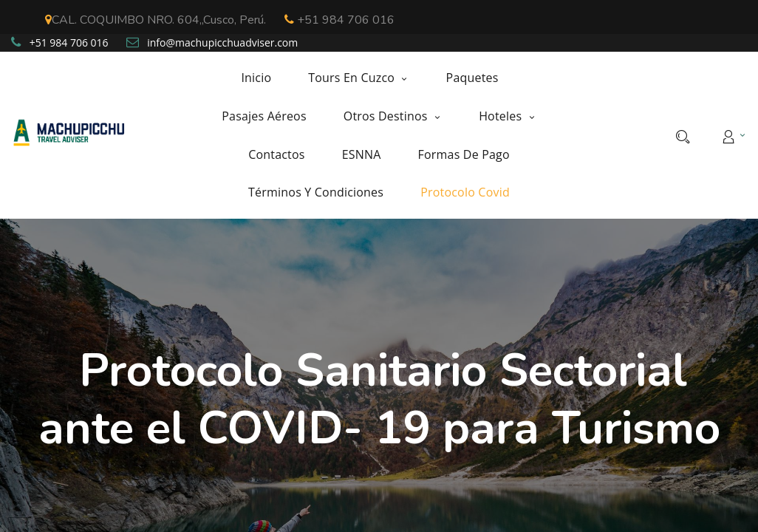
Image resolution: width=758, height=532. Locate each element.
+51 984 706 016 (339, 20)
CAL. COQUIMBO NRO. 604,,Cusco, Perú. (156, 20)
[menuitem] (265, 78)
